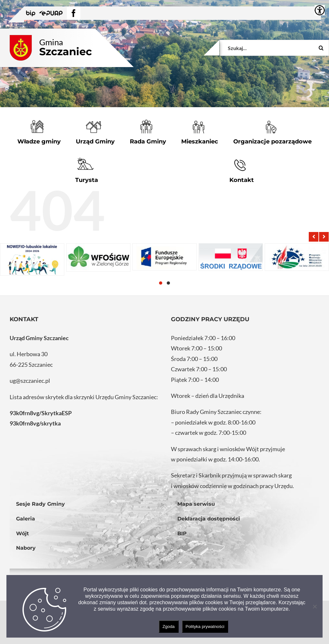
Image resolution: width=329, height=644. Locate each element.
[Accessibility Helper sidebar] (320, 10)
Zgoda (169, 627)
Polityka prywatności (205, 627)
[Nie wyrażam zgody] (315, 606)
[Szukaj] (321, 48)
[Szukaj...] (274, 48)
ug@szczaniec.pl (30, 381)
